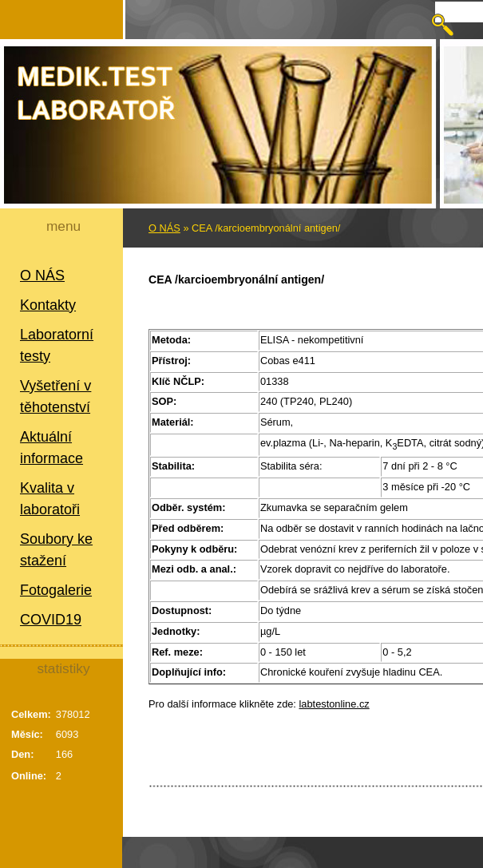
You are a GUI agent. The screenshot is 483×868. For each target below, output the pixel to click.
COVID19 (51, 620)
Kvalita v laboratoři (50, 499)
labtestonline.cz (335, 704)
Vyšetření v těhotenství (55, 396)
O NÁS (42, 275)
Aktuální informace (51, 448)
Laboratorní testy (57, 345)
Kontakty (48, 305)
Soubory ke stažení (56, 550)
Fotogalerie (56, 590)
